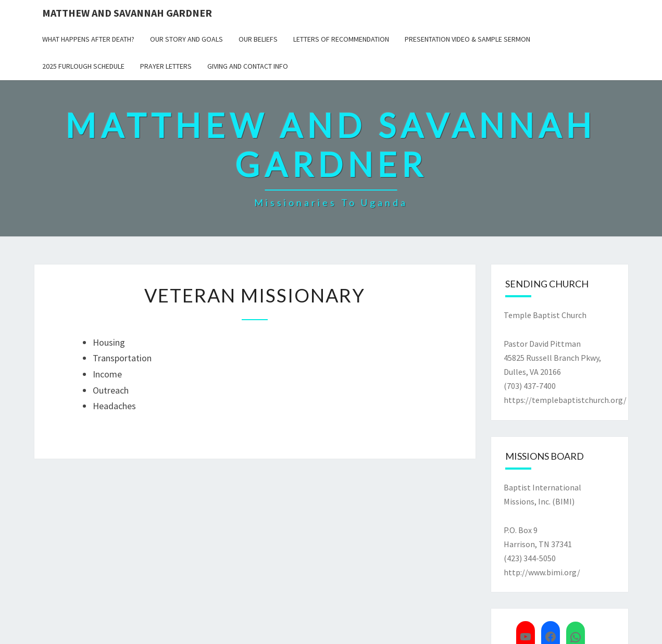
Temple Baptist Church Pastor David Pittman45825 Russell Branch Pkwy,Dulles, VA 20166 (552, 343)
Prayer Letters (166, 66)
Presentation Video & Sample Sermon (467, 39)
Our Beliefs (258, 39)
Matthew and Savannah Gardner (127, 13)
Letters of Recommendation (341, 39)
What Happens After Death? (88, 39)
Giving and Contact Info (248, 66)
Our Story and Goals (186, 39)
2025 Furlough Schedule (83, 66)
